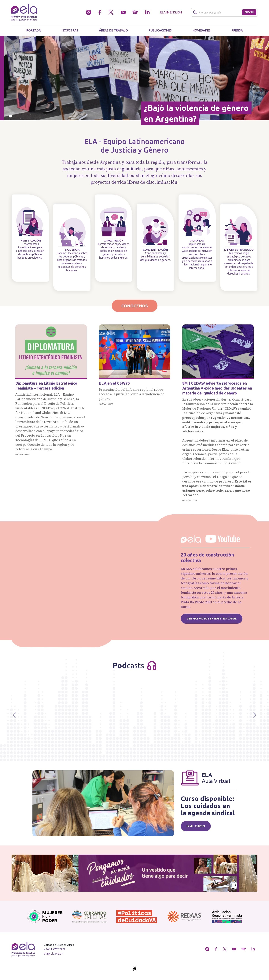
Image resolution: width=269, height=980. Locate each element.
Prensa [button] (237, 30)
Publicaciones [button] (160, 30)
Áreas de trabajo (113, 30)
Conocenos (135, 306)
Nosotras (70, 30)
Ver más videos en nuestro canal (212, 619)
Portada (34, 30)
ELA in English (171, 12)
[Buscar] (218, 12)
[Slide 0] (11, 116)
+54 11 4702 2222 (55, 949)
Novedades (202, 30)
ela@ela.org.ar (53, 954)
